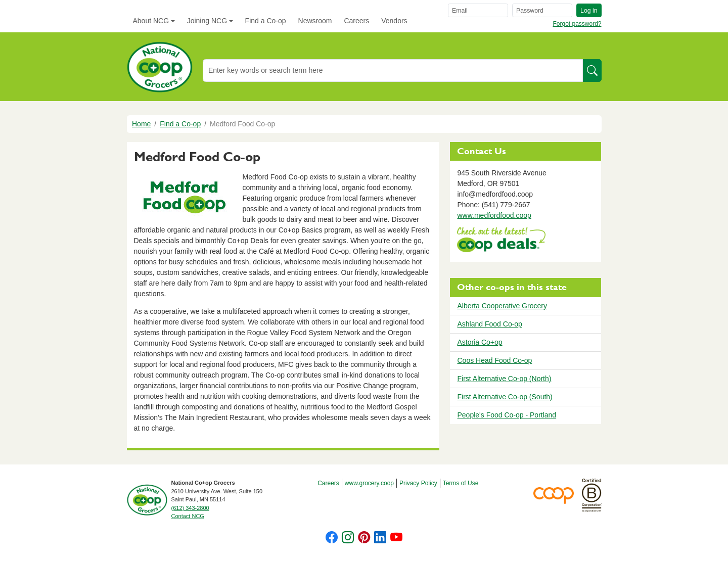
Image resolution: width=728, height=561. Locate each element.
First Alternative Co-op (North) (504, 379)
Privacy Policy (418, 483)
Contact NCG (188, 516)
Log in (589, 11)
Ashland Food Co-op (489, 324)
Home (141, 124)
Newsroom (315, 21)
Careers (356, 21)
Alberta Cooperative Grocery (502, 306)
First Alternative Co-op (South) (505, 397)
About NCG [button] (151, 21)
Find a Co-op (266, 21)
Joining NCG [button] (207, 21)
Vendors (394, 21)
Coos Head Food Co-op (494, 360)
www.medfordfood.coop (494, 215)
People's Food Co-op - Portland (507, 415)
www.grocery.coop (369, 483)
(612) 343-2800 (190, 508)
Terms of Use (461, 483)
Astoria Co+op (480, 342)
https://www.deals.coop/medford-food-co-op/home (501, 241)
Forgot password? (577, 24)
